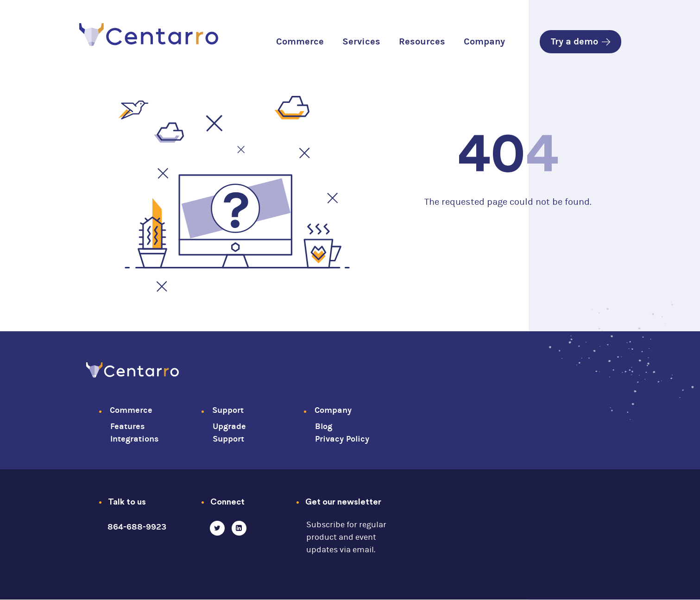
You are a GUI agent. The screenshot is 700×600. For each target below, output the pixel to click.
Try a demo (580, 41)
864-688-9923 (137, 527)
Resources (422, 41)
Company (484, 41)
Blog (324, 426)
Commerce (300, 41)
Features (127, 426)
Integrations (134, 439)
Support (228, 410)
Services (361, 41)
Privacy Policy (342, 439)
